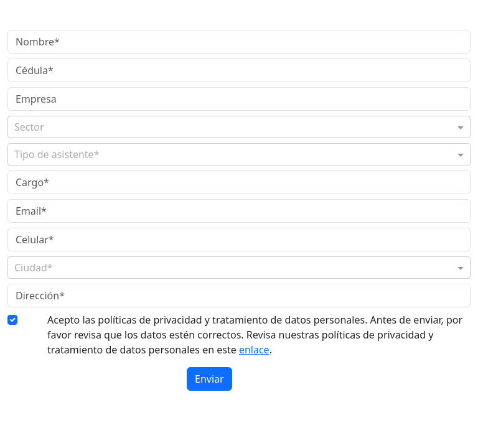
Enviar (209, 379)
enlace (254, 350)
